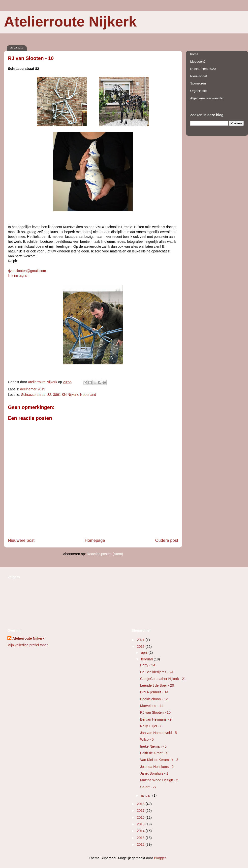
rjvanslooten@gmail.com (27, 271)
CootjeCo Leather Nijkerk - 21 (163, 679)
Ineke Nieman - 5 (153, 746)
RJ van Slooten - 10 (155, 712)
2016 (141, 817)
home (194, 54)
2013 (141, 838)
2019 (141, 647)
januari (147, 795)
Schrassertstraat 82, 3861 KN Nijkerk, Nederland (59, 395)
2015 (141, 824)
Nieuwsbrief (199, 76)
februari (147, 659)
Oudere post (167, 540)
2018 (141, 804)
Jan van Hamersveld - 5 (158, 733)
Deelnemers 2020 (203, 69)
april (145, 652)
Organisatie (198, 91)
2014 (141, 831)
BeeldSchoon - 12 (154, 699)
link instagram (19, 275)
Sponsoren (198, 83)
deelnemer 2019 (33, 389)
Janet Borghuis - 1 (154, 773)
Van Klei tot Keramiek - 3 (159, 760)
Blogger (160, 858)
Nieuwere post (21, 540)
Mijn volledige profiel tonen (28, 645)
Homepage (95, 540)
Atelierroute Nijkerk (70, 21)
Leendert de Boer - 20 (157, 685)
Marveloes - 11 (152, 706)
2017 (141, 811)
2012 (141, 844)
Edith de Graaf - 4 (154, 753)
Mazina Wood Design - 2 (159, 780)
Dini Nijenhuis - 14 (154, 692)
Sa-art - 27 (148, 787)
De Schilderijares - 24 (157, 672)
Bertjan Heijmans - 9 (156, 719)
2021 (141, 640)
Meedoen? (198, 62)
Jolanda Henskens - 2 (157, 767)
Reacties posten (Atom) (105, 554)
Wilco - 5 (147, 739)
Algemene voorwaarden (207, 98)
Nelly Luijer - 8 (151, 726)
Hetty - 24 (148, 665)
